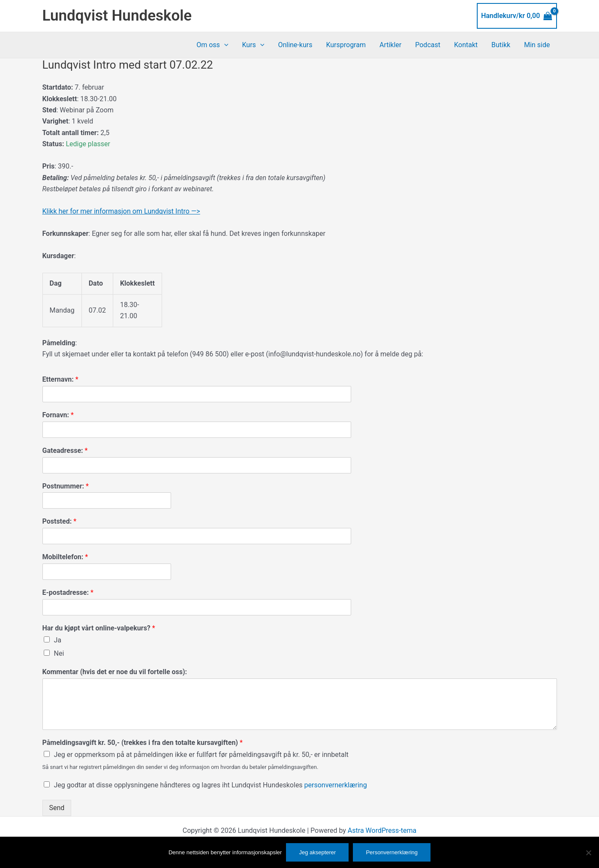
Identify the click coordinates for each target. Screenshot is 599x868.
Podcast (428, 45)
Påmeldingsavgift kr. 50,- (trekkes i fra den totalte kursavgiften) (143, 743)
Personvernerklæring (392, 852)
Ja (58, 640)
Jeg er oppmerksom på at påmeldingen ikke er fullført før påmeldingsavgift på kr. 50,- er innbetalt (201, 755)
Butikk (501, 45)
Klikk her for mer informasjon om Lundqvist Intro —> (121, 211)
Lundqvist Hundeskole (117, 16)
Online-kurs (295, 45)
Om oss (212, 45)
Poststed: (60, 521)
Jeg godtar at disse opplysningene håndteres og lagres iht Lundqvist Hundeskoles (211, 785)
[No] (588, 853)
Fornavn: (58, 415)
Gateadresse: (65, 451)
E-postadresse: (68, 592)
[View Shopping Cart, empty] (517, 16)
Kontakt (466, 45)
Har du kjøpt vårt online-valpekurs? (99, 628)
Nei (59, 653)
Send (57, 808)
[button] (224, 45)
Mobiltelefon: (65, 557)
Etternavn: (60, 379)
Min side (537, 45)
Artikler (390, 45)
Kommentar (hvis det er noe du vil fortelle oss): (115, 672)
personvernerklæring (336, 785)
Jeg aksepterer (317, 852)
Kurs (253, 45)
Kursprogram (346, 45)
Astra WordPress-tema (382, 830)
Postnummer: (66, 486)
